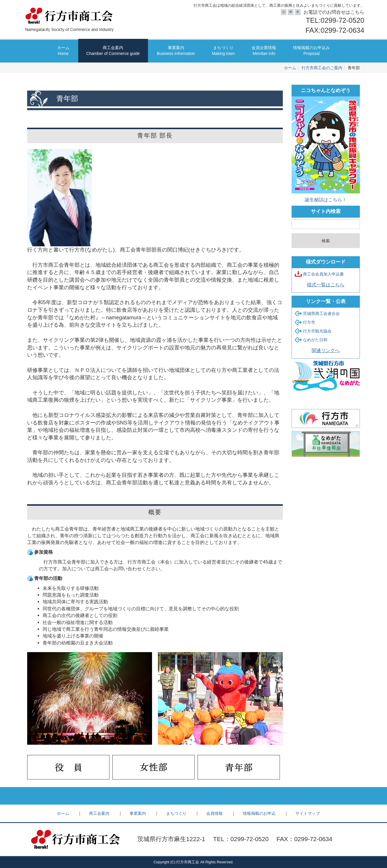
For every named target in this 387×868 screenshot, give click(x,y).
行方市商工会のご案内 (322, 68)
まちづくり (223, 51)
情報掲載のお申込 (259, 813)
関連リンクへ (326, 350)
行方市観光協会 (317, 331)
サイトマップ (308, 813)
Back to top (193, 796)
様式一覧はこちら (326, 285)
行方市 (309, 322)
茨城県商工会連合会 (321, 313)
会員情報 (215, 813)
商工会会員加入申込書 (323, 274)
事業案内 (176, 51)
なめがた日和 (315, 340)
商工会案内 (113, 51)
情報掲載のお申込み (311, 51)
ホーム (63, 51)
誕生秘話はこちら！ (326, 200)
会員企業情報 (264, 51)
